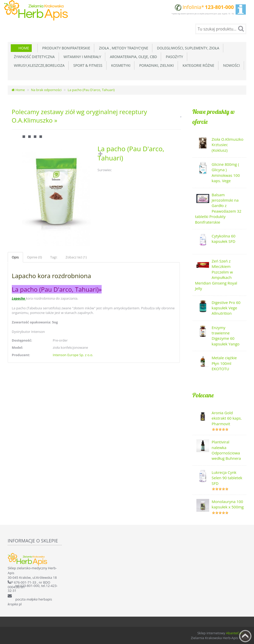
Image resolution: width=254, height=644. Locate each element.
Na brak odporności (46, 90)
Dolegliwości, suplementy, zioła (187, 48)
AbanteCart (235, 633)
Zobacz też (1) (76, 257)
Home (24, 48)
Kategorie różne (198, 65)
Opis (15, 257)
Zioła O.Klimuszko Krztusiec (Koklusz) (228, 145)
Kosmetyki (120, 65)
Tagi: (54, 257)
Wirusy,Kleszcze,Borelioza (38, 65)
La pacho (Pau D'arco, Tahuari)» (57, 289)
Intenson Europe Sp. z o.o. (73, 355)
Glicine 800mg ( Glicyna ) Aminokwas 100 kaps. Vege (226, 172)
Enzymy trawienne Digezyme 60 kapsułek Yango (226, 336)
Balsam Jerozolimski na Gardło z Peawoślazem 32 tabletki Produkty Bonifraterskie (218, 208)
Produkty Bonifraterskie (65, 48)
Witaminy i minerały (81, 57)
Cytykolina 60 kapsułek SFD (224, 239)
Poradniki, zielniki (155, 65)
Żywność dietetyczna (33, 57)
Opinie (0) (35, 257)
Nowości (231, 65)
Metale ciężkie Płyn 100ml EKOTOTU (224, 363)
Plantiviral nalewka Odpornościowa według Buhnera (226, 450)
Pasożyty (173, 57)
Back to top (245, 636)
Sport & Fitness (87, 65)
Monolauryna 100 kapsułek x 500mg (228, 504)
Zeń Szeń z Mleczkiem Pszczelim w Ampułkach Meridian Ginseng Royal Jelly (216, 275)
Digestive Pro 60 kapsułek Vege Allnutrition (226, 308)
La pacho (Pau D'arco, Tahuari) (91, 90)
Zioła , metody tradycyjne (123, 48)
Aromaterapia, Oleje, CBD (133, 57)
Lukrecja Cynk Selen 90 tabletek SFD (227, 478)
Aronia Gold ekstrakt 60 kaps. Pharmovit (227, 418)
